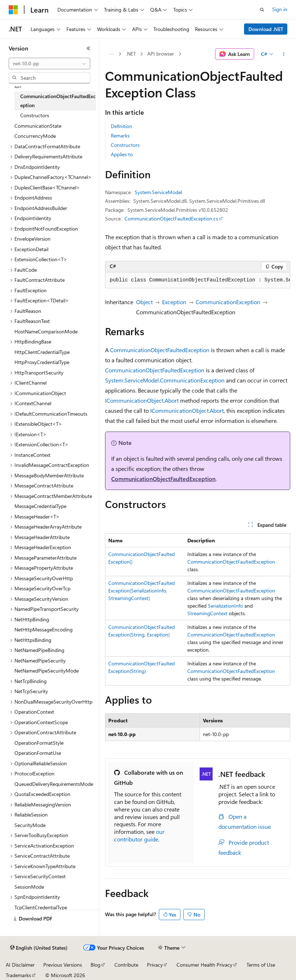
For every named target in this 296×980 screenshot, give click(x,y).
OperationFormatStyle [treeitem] (39, 743)
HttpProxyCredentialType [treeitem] (42, 362)
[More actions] (284, 54)
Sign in (280, 9)
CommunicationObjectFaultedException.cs (171, 218)
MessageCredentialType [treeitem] (40, 506)
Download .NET (266, 29)
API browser (161, 54)
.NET (131, 54)
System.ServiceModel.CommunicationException (165, 380)
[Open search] (262, 10)
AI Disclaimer (20, 965)
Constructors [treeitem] (35, 115)
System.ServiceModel (158, 192)
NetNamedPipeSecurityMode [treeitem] (47, 671)
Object (144, 302)
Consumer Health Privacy (204, 965)
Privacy (155, 965)
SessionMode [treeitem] (29, 887)
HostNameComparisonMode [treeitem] (46, 331)
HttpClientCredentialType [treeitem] (42, 352)
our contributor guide (139, 835)
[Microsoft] (13, 10)
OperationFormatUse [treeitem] (38, 753)
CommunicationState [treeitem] (38, 126)
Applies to (122, 154)
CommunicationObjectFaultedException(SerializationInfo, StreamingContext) (142, 590)
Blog (95, 965)
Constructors (125, 145)
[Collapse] (88, 48)
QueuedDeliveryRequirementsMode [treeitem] (54, 784)
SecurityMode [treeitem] (30, 825)
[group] (198, 280)
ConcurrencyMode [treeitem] (35, 136)
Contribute (126, 965)
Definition (121, 126)
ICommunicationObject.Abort (142, 400)
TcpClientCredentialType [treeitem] (41, 907)
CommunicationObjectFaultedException (160, 350)
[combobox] (49, 64)
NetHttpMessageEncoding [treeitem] (43, 629)
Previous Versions (63, 965)
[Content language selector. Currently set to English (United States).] (39, 948)
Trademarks (18, 975)
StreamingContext (207, 613)
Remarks (120, 135)
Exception (174, 302)
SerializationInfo (225, 606)
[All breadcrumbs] (111, 54)
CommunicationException (228, 302)
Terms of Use (261, 965)
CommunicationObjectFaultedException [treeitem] (58, 101)
